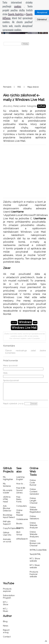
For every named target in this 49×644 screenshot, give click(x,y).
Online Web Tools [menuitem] (34, 471)
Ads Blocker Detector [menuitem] (7, 508)
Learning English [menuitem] (20, 478)
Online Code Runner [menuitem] (33, 483)
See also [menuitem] (19, 470)
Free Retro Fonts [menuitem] (19, 499)
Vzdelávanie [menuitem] (22, 519)
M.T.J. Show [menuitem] (6, 603)
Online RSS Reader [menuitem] (20, 513)
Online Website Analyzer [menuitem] (34, 525)
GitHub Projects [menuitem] (8, 470)
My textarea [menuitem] (7, 485)
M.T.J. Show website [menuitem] (35, 560)
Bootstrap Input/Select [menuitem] (9, 516)
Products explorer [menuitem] (7, 590)
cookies (18, 6)
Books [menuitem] (19, 524)
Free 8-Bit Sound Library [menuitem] (21, 490)
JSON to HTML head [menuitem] (7, 499)
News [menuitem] (6, 626)
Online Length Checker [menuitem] (34, 501)
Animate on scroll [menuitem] (7, 540)
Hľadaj (25, 44)
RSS (19, 87)
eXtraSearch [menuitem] (22, 539)
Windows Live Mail (24, 328)
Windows (25, 322)
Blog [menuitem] (5, 621)
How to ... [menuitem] (21, 484)
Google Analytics (16, 14)
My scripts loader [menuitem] (8, 491)
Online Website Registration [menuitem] (35, 510)
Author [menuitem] (7, 616)
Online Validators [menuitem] (34, 517)
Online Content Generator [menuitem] (34, 492)
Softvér (41, 106)
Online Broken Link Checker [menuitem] (35, 543)
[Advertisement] (24, 65)
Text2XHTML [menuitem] (35, 554)
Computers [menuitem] (21, 506)
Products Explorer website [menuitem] (34, 574)
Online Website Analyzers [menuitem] (34, 534)
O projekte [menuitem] (34, 37)
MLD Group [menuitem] (19, 533)
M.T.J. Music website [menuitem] (35, 566)
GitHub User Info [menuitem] (7, 534)
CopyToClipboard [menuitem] (11, 528)
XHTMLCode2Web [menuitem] (38, 550)
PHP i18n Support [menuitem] (7, 523)
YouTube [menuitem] (9, 583)
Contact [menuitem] (7, 637)
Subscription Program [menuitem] (9, 597)
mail (35, 323)
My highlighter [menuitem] (8, 478)
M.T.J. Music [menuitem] (6, 610)
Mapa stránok (33, 87)
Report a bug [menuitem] (6, 631)
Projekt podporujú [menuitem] (14, 37)
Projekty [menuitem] (20, 528)
